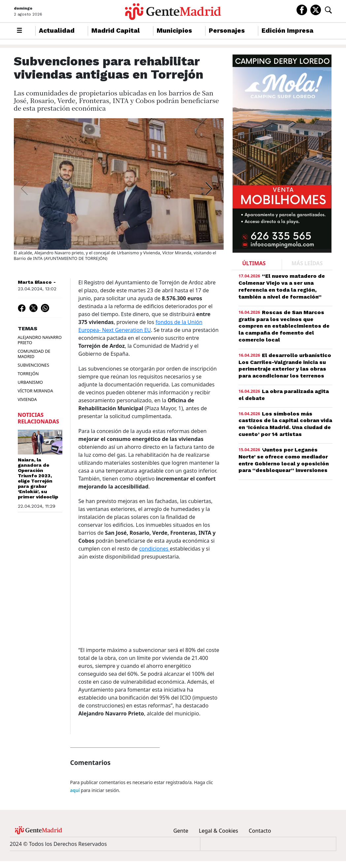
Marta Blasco (35, 281)
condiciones (154, 548)
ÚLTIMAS (254, 262)
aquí (75, 789)
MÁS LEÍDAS (307, 262)
